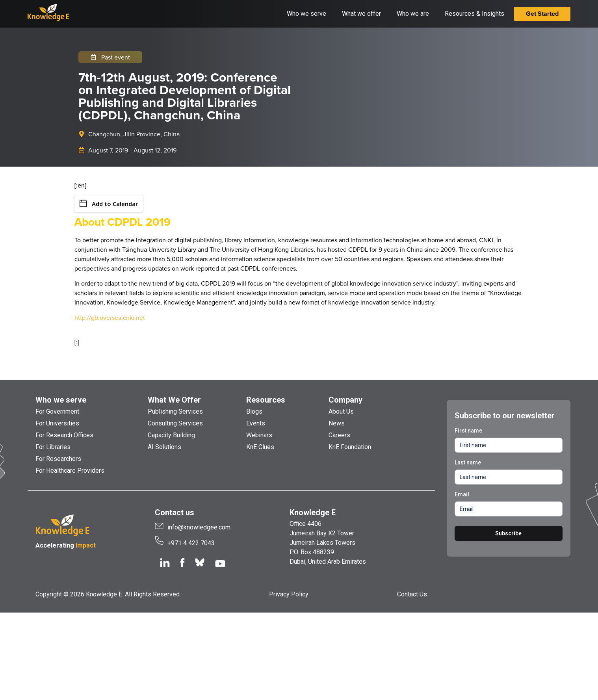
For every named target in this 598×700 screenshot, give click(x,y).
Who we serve (61, 400)
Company (345, 400)
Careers (339, 435)
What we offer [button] (361, 14)
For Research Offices (64, 435)
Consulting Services (175, 423)
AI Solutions (164, 447)
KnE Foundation (350, 447)
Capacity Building (171, 435)
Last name (468, 462)
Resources (266, 400)
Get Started (542, 14)
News (337, 423)
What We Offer (174, 400)
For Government (57, 411)
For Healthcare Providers (70, 471)
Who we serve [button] (306, 14)
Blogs (254, 411)
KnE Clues (260, 447)
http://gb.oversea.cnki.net (110, 318)
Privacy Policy (289, 594)
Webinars (259, 435)
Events (256, 423)
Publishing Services (175, 411)
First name (468, 431)
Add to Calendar (109, 204)
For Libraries (53, 447)
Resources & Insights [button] (474, 14)
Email (462, 494)
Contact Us (412, 594)
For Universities (57, 423)
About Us (341, 411)
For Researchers (58, 459)
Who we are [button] (413, 14)
